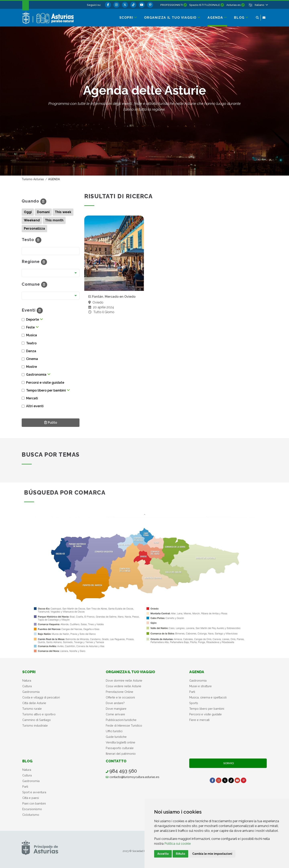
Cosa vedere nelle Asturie (124, 686)
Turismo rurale (32, 709)
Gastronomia (31, 692)
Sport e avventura (34, 792)
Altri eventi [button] (35, 406)
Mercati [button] (32, 398)
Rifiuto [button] (180, 854)
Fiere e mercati (199, 720)
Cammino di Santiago (37, 720)
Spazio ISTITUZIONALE (205, 5)
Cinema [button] (32, 359)
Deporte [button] (33, 319)
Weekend (32, 220)
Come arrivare (115, 714)
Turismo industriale (35, 725)
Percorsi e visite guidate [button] (45, 383)
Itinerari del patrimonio (121, 754)
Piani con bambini (34, 803)
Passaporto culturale (120, 748)
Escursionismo (32, 809)
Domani (43, 212)
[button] (261, 5)
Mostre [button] (32, 367)
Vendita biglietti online (121, 742)
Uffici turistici (114, 731)
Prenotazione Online (120, 692)
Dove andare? (115, 703)
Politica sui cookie (178, 844)
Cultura (27, 686)
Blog (27, 761)
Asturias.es (234, 5)
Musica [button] (32, 335)
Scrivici (228, 763)
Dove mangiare (116, 709)
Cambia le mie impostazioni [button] (212, 854)
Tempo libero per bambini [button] (46, 390)
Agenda (197, 672)
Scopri (29, 672)
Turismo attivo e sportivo (39, 714)
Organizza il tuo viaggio (130, 672)
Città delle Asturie (34, 703)
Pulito (52, 422)
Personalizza (34, 229)
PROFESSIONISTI (172, 5)
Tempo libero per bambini (207, 709)
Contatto (116, 761)
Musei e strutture (200, 686)
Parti (192, 692)
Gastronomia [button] (36, 375)
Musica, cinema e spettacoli (208, 697)
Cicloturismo (31, 815)
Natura (27, 680)
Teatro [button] (31, 343)
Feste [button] (30, 327)
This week (63, 212)
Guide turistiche (116, 737)
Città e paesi (31, 798)
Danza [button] (31, 351)
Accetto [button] (163, 854)
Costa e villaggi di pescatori (41, 697)
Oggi (28, 212)
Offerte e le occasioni (120, 697)
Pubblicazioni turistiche (121, 720)
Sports (194, 703)
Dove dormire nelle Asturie (124, 680)
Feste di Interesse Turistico (124, 725)
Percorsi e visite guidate (206, 714)
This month (54, 220)
